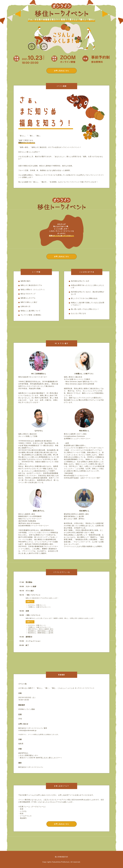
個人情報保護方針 (61, 857)
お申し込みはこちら (61, 71)
